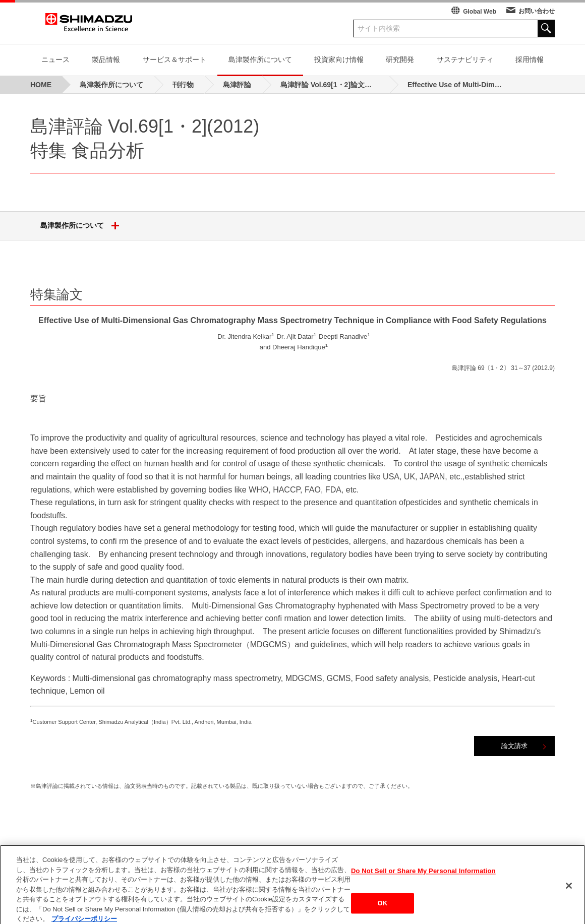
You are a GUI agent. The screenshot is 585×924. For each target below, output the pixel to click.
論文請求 (514, 746)
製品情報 (106, 59)
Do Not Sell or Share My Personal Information (423, 881)
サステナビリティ (465, 59)
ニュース (55, 59)
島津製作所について (260, 59)
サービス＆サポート (174, 59)
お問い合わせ (537, 11)
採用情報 (530, 59)
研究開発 (400, 59)
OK (383, 913)
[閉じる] (569, 896)
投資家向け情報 (339, 59)
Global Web (480, 12)
